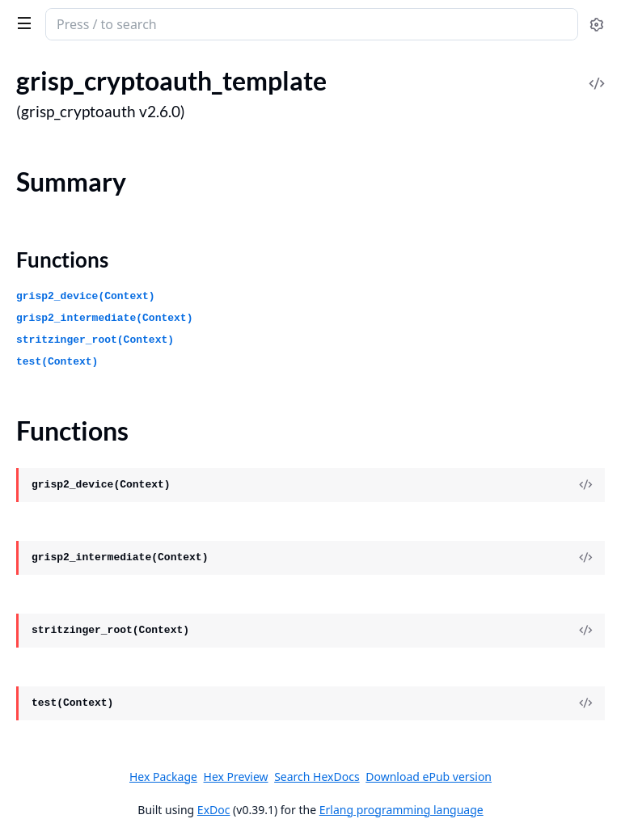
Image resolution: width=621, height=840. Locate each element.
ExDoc (214, 810)
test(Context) (57, 362)
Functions (62, 260)
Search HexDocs (317, 777)
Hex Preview (236, 777)
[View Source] (585, 485)
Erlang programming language (401, 810)
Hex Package (163, 777)
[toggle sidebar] (21, 23)
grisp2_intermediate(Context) (104, 318)
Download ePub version (429, 777)
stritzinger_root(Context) (95, 340)
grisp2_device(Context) (86, 296)
